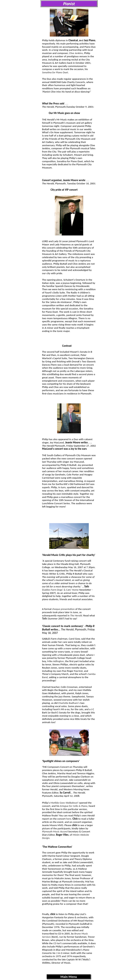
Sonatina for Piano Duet (55, 72)
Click (75, 819)
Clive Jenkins (76, 53)
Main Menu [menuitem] (69, 977)
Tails (45, 619)
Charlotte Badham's (69, 703)
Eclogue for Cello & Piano (74, 806)
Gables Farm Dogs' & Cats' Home (61, 590)
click (53, 914)
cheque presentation (63, 609)
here (69, 819)
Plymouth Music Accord (55, 831)
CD (55, 943)
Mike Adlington (56, 661)
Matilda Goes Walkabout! (64, 803)
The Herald (76, 615)
